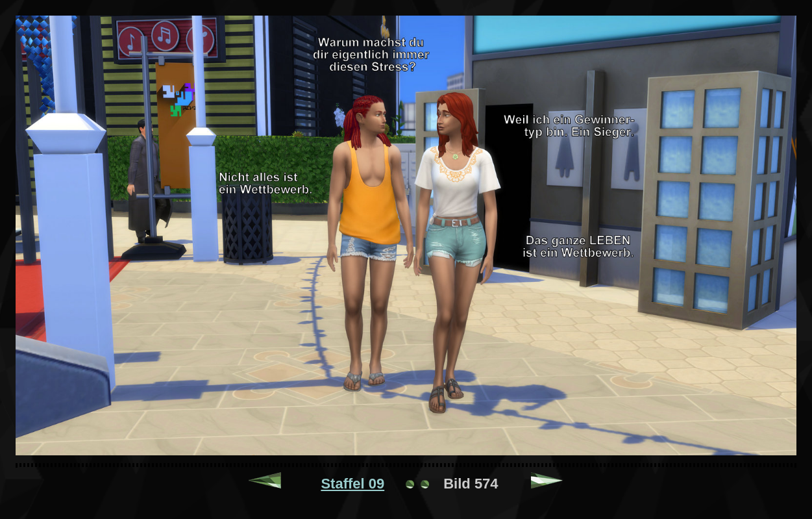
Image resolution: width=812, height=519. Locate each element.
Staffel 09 (352, 484)
